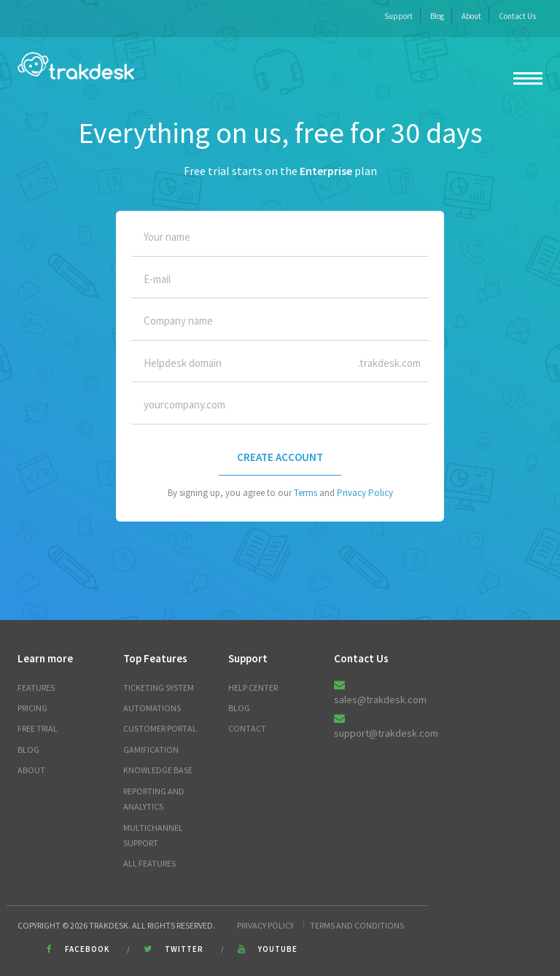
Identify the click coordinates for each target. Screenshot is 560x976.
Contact (247, 728)
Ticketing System (159, 688)
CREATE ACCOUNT (280, 457)
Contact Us (517, 16)
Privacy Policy (365, 493)
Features (36, 688)
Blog (437, 16)
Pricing (32, 708)
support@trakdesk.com (386, 733)
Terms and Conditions (357, 925)
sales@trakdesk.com (380, 700)
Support (398, 16)
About (471, 16)
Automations (152, 708)
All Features (149, 863)
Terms (306, 493)
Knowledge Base (158, 770)
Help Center (253, 688)
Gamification (151, 750)
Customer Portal (160, 728)
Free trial (38, 728)
